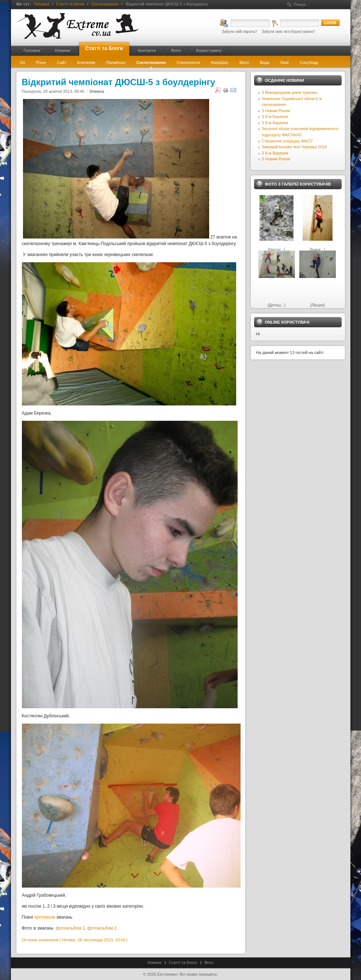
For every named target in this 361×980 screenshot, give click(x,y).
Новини (154, 962)
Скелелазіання (105, 4)
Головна (42, 4)
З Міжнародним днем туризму (290, 92)
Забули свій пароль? (239, 32)
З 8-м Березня (275, 117)
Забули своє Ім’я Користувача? (288, 32)
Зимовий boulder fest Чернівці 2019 (294, 147)
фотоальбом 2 (102, 928)
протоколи (45, 917)
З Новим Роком (276, 111)
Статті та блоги (70, 4)
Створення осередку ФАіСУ (287, 141)
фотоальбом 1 (70, 928)
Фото (209, 962)
